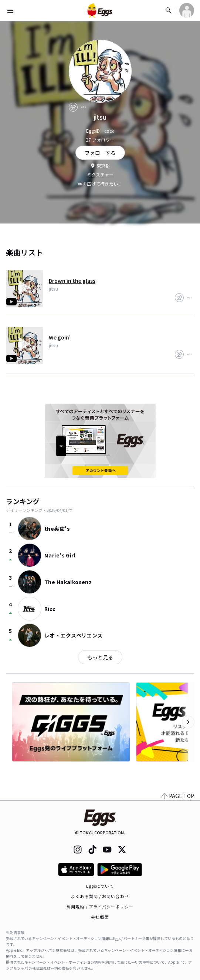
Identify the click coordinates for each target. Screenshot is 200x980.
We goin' (60, 337)
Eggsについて (100, 886)
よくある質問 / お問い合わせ (100, 896)
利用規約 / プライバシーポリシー (100, 907)
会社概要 (100, 917)
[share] (73, 107)
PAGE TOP (178, 796)
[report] (84, 107)
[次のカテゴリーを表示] (188, 722)
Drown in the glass (72, 281)
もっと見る (100, 657)
